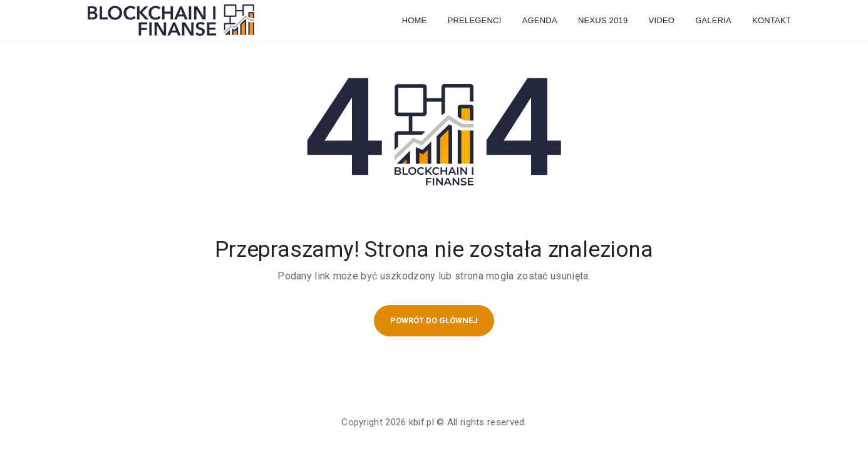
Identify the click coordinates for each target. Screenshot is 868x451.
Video (662, 20)
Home (415, 20)
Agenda (540, 20)
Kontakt (772, 20)
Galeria (713, 20)
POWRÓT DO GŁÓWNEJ (434, 320)
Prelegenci (475, 20)
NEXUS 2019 (603, 20)
